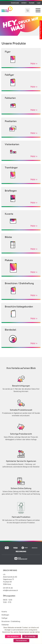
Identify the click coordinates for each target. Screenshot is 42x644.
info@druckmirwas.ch (10, 590)
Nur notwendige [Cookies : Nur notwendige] (30, 636)
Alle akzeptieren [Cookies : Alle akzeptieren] (13, 636)
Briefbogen (5, 615)
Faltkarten (5, 625)
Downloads (15, 3)
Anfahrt (24, 3)
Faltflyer (5, 618)
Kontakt (32, 3)
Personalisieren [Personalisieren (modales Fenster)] (21, 641)
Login (39, 3)
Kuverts (4, 612)
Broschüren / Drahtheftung (11, 621)
